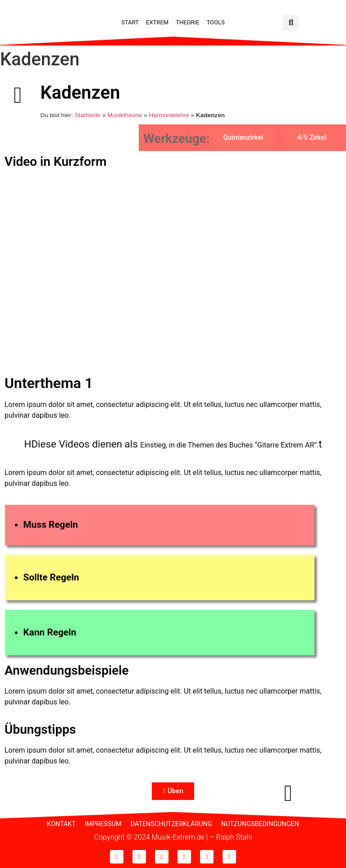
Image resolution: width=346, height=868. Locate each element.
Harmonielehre (169, 115)
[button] (291, 23)
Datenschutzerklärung (171, 824)
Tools (215, 22)
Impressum (103, 824)
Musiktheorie (125, 115)
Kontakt (61, 824)
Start (130, 22)
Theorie (187, 22)
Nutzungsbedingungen (260, 824)
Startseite (88, 115)
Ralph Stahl (234, 837)
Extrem (157, 22)
